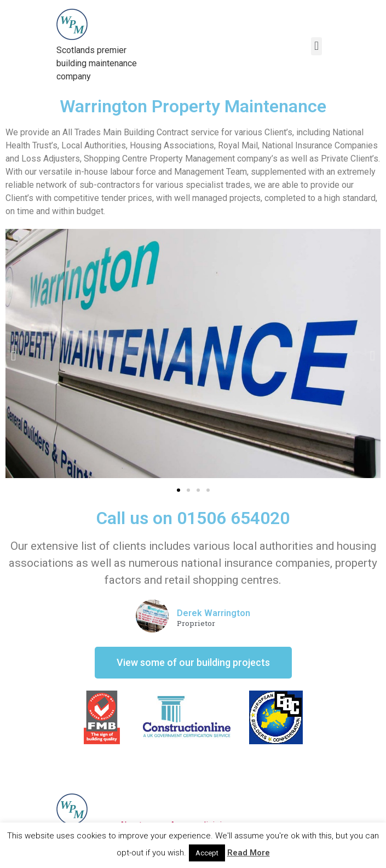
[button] (178, 490)
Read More (249, 853)
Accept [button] (207, 853)
